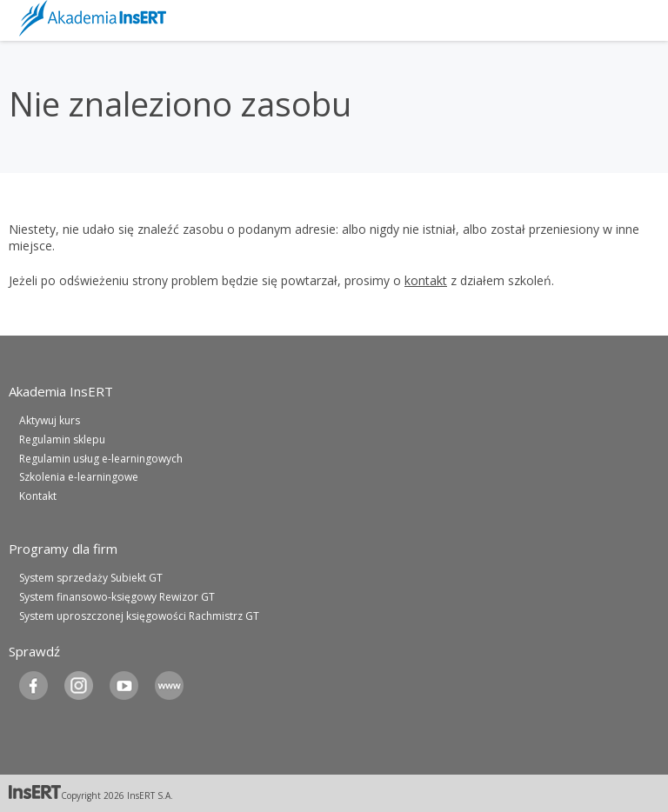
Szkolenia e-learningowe (79, 477)
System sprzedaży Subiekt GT (91, 578)
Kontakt (38, 496)
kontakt (426, 280)
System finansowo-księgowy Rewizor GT (117, 597)
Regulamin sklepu (62, 439)
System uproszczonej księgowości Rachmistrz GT (139, 616)
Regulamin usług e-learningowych (101, 459)
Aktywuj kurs (50, 420)
